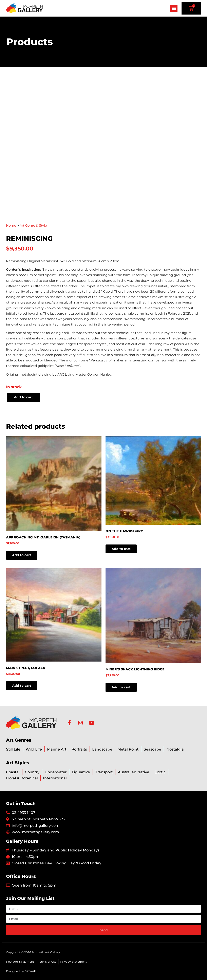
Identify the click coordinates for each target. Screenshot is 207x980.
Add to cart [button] (22, 555)
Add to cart (23, 397)
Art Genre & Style (33, 226)
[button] (174, 8)
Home (11, 226)
